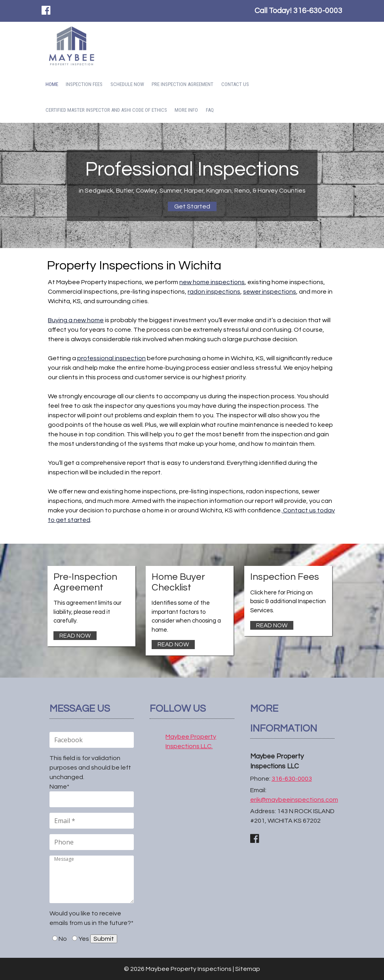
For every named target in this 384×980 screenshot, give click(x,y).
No (63, 939)
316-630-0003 (318, 11)
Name (59, 787)
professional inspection (111, 358)
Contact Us (235, 84)
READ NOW (75, 636)
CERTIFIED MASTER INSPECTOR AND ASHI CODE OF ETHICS (106, 110)
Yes (84, 939)
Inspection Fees (84, 84)
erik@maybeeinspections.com (294, 800)
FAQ (210, 110)
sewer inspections (270, 292)
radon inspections (214, 292)
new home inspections (212, 282)
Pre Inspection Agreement (182, 84)
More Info (186, 110)
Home (52, 84)
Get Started (192, 206)
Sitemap (248, 969)
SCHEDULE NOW (127, 84)
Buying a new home (76, 320)
